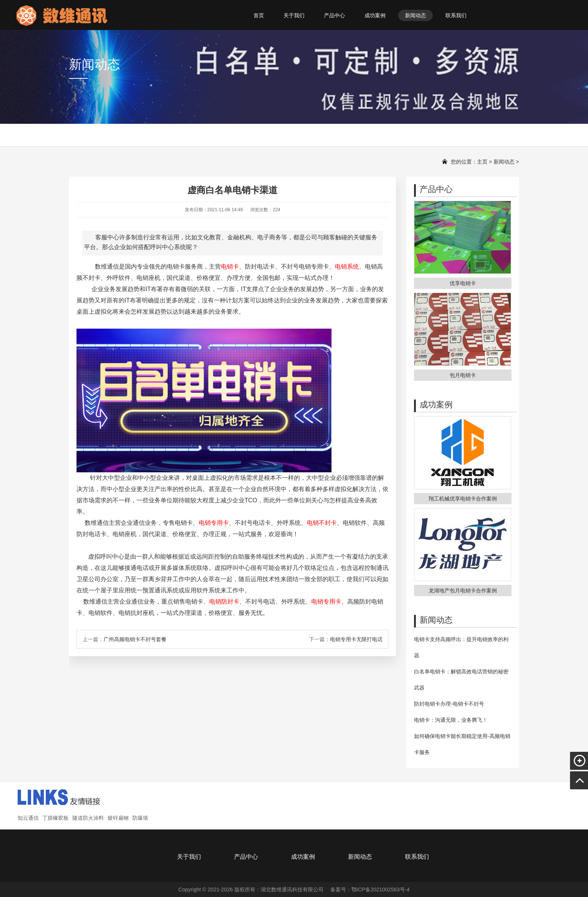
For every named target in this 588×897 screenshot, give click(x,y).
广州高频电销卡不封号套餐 (135, 639)
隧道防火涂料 (88, 818)
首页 (259, 15)
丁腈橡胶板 (55, 818)
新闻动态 (415, 15)
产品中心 (334, 15)
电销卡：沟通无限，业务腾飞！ (451, 720)
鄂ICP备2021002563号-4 (381, 889)
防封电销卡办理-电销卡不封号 (449, 704)
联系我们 (456, 15)
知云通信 (28, 818)
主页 (482, 162)
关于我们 (294, 15)
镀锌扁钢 (118, 818)
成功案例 (375, 15)
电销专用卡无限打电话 (356, 639)
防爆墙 (140, 818)
